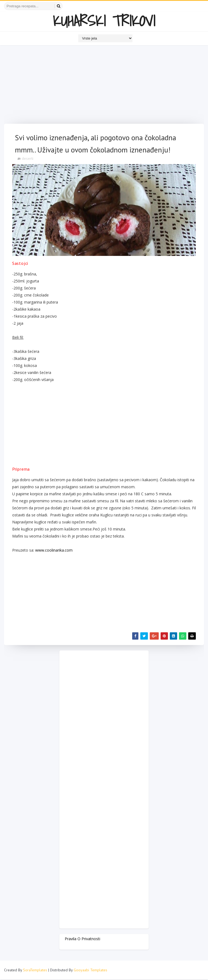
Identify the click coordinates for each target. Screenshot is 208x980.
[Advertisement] (104, 86)
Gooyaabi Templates (90, 971)
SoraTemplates (35, 971)
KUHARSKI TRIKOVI (104, 21)
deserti (27, 159)
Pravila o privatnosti (82, 939)
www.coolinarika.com (54, 550)
